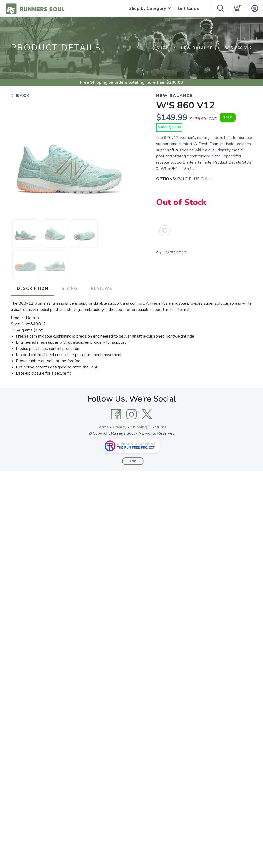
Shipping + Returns (148, 427)
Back (20, 96)
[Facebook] (116, 414)
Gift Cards (188, 8)
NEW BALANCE (197, 48)
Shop (163, 48)
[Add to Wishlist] (165, 231)
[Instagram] (131, 414)
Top (133, 461)
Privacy (120, 427)
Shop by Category (147, 8)
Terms (103, 427)
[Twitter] (147, 414)
